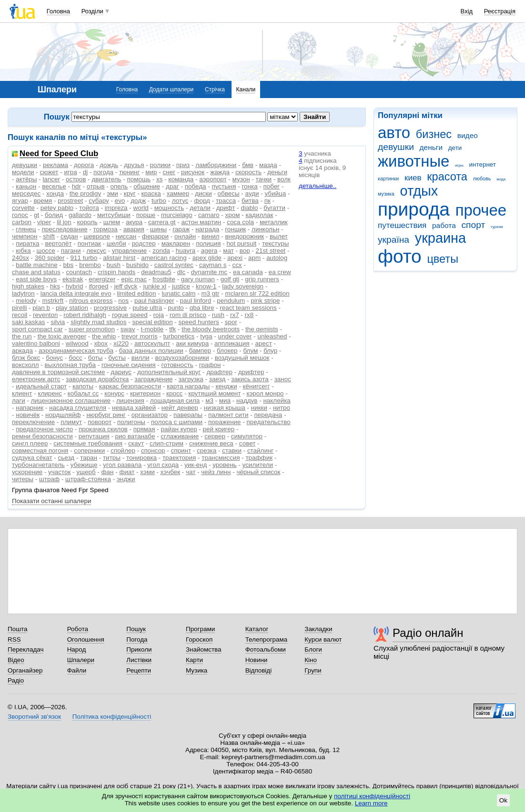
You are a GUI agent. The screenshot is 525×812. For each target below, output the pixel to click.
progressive (110, 308)
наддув (247, 401)
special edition (152, 322)
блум (250, 351)
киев (413, 178)
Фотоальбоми (266, 649)
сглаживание (180, 436)
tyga (206, 336)
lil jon (64, 222)
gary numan (198, 279)
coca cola (240, 222)
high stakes (28, 286)
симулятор (247, 436)
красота (447, 177)
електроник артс (36, 379)
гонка (249, 186)
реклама (56, 165)
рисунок (193, 172)
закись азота (250, 379)
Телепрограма (267, 639)
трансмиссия (221, 458)
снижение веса (211, 443)
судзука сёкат (32, 458)
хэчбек (170, 472)
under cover (235, 336)
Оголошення (86, 639)
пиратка (27, 243)
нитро (282, 408)
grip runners (262, 279)
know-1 (206, 286)
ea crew (280, 272)
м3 (209, 401)
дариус (121, 372)
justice (181, 286)
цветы (443, 259)
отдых (419, 191)
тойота (89, 208)
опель (119, 186)
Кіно (311, 660)
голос (20, 215)
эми (112, 193)
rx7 (235, 315)
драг (172, 186)
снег (169, 172)
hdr (76, 186)
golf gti (230, 279)
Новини (257, 660)
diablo (249, 208)
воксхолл (25, 365)
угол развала (122, 465)
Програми (200, 629)
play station (72, 308)
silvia (58, 322)
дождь (109, 165)
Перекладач (25, 649)
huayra (186, 251)
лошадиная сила (175, 401)
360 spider (50, 258)
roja (159, 315)
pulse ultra (147, 308)
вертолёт (58, 243)
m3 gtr (210, 293)
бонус (54, 358)
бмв (248, 165)
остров (76, 179)
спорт (473, 225)
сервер (215, 436)
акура (134, 222)
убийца (275, 193)
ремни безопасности (42, 436)
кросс (174, 393)
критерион (145, 393)
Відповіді (259, 670)
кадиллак (259, 215)
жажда (220, 172)
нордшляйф (63, 415)
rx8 (249, 315)
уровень (224, 465)
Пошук (136, 629)
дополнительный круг (169, 372)
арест (264, 343)
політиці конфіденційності (372, 796)
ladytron (23, 293)
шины (158, 229)
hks (55, 286)
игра (70, 172)
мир (151, 172)
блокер (227, 351)
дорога (84, 165)
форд (202, 201)
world (141, 208)
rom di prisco (188, 315)
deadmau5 (156, 272)
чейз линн (216, 472)
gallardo (80, 215)
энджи (126, 479)
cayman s (213, 265)
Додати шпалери (171, 89)
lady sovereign (243, 286)
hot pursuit (241, 243)
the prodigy (86, 193)
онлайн (185, 236)
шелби (116, 243)
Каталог (257, 629)
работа (444, 225)
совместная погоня (40, 451)
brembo (90, 265)
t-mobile (152, 329)
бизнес (434, 134)
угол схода (163, 465)
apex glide (207, 258)
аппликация (232, 343)
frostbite (164, 279)
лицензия (130, 401)
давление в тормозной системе (58, 372)
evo (120, 201)
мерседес (26, 193)
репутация (94, 436)
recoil (20, 315)
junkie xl (155, 286)
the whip (104, 336)
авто (394, 133)
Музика (197, 670)
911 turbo (84, 258)
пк (268, 201)
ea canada (248, 272)
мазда (268, 165)
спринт (181, 451)
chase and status (36, 272)
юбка (23, 251)
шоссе (46, 251)
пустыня (224, 186)
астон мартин (201, 222)
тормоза (106, 229)
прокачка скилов (103, 429)
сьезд (66, 458)
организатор (150, 415)
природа (414, 209)
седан (69, 236)
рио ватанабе (135, 436)
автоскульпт (152, 343)
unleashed (272, 336)
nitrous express (91, 301)
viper (44, 222)
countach (79, 272)
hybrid (75, 286)
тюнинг (129, 172)
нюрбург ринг (106, 415)
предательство (268, 422)
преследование (65, 229)
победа (196, 186)
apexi (235, 258)
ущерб (86, 472)
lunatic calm (179, 293)
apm (254, 258)
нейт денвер (180, 408)
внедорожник (244, 236)
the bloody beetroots (211, 329)
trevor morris (139, 336)
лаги (19, 401)
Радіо (16, 680)
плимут (71, 422)
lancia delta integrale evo (76, 293)
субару (99, 201)
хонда (55, 193)
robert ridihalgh (85, 315)
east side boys (36, 279)
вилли (141, 358)
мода (501, 179)
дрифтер (251, 372)
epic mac (134, 279)
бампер (200, 351)
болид (54, 215)
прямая (144, 429)
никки (259, 408)
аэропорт (213, 179)
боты (96, 358)
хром (233, 215)
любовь (482, 178)
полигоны (131, 422)
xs (159, 179)
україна (394, 240)
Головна (58, 11)
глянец (26, 229)
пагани (71, 251)
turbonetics (179, 336)
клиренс (50, 393)
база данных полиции (151, 351)
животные (414, 161)
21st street (271, 251)
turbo (159, 201)
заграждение (153, 379)
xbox (101, 343)
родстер (144, 243)
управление (130, 251)
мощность (169, 208)
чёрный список (258, 472)
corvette (23, 208)
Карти (194, 660)
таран (89, 458)
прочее (481, 210)
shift (49, 236)
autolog (277, 258)
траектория (179, 458)
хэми (147, 472)
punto (176, 308)
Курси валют (323, 639)
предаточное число (44, 429)
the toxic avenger (62, 336)
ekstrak (73, 279)
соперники (89, 451)
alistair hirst (119, 258)
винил (210, 236)
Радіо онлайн (428, 633)
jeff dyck (126, 286)
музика (386, 194)
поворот (100, 422)
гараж (181, 229)
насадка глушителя (78, 408)
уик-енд (196, 465)
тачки (264, 179)
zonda (161, 251)
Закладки (318, 629)
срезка (207, 451)
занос (283, 379)
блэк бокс (26, 358)
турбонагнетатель (38, 465)
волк (284, 179)
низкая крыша (225, 408)
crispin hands (116, 272)
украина (440, 238)
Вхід (467, 11)
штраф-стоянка (88, 479)
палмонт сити (228, 415)
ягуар (20, 201)
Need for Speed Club (59, 154)
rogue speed (130, 315)
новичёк (28, 415)
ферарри (155, 236)
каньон (26, 186)
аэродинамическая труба (76, 351)
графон (210, 365)
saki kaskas (28, 322)
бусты (117, 358)
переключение (33, 422)
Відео (16, 660)
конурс (114, 393)
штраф (49, 479)
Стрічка (215, 89)
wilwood (77, 343)
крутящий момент (214, 393)
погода (103, 172)
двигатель (106, 179)
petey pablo (57, 208)
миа (225, 401)
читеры (23, 479)
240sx (20, 258)
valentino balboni (36, 343)
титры (112, 458)
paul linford (196, 301)
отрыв (96, 186)
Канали (246, 89)
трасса (226, 201)
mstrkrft (53, 301)
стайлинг (260, 451)
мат (228, 251)
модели (23, 172)
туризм (497, 227)
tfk (172, 329)
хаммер (178, 193)
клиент (22, 393)
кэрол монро (265, 393)
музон (241, 179)
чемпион (25, 236)
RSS (14, 639)
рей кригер (219, 429)
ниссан (126, 236)
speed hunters (199, 322)
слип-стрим (167, 443)
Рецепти (139, 670)
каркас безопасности (130, 386)
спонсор (153, 451)
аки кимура (192, 343)
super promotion (92, 329)
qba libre (202, 308)
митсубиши (114, 215)
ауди (252, 193)
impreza (116, 208)
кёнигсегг (257, 386)
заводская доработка (97, 379)
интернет (483, 164)
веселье (54, 186)
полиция (208, 243)
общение (147, 186)
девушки (396, 147)
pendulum (231, 301)
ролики (160, 165)
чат (191, 472)
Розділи (92, 11)
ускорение (27, 472)
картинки (388, 178)
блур (270, 351)
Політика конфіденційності (112, 717)
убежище (84, 465)
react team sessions (248, 308)
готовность (177, 365)
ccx (237, 265)
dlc (181, 272)
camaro (209, 215)
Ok (503, 800)
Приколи (139, 649)
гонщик (235, 229)
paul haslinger (154, 301)
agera (209, 251)
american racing (164, 258)
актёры (26, 179)
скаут (136, 443)
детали (200, 208)
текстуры (275, 243)
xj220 (121, 343)
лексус (96, 251)
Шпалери (81, 660)
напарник (30, 408)
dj (85, 172)
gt (36, 215)
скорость (248, 172)
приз (183, 165)
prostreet (70, 201)
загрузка (191, 379)
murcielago (177, 215)
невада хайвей (134, 408)
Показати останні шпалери (51, 501)
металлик (274, 222)
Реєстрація (500, 11)
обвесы (229, 193)
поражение (225, 422)
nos (123, 301)
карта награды (188, 386)
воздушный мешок (242, 358)
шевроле (97, 236)
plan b (41, 308)
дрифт (226, 208)
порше (146, 215)
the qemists (262, 329)
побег (272, 186)
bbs (69, 265)
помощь (139, 179)
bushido (137, 265)
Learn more (371, 803)
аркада (22, 351)
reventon (45, 315)
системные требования (88, 443)
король (87, 222)
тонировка (141, 458)
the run (22, 336)
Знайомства (204, 649)
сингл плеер (30, 443)
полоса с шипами (177, 422)
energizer (102, 279)
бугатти (274, 208)
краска (151, 193)
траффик (259, 458)
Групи (313, 670)
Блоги (313, 649)
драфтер (219, 372)
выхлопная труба (70, 365)
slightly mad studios (98, 322)
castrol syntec (174, 265)
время (43, 201)
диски (203, 193)
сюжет (49, 172)
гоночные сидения (129, 365)
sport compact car (37, 329)
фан (108, 472)
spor (231, 322)
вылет (279, 236)
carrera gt (162, 222)
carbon (22, 222)
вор (245, 251)
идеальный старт (41, 386)
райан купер (179, 429)
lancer (51, 179)
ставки (232, 451)
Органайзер (25, 670)
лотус (180, 201)
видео (468, 135)
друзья (134, 165)
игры (459, 165)
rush (218, 315)
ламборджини (216, 165)
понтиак (89, 243)
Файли (77, 670)
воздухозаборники (182, 358)
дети (455, 148)
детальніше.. (318, 186)
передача (268, 415)
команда (181, 179)
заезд (217, 379)
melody (26, 301)
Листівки (139, 660)
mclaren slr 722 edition (257, 293)
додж (138, 201)
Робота (78, 629)
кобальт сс (83, 393)
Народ (77, 649)
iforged (98, 286)
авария (134, 229)
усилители (258, 465)
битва (250, 201)
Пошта (17, 629)
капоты (83, 386)
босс (76, 358)
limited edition (136, 293)
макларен (176, 243)
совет (247, 443)
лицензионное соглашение (71, 401)
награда (207, 229)
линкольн (265, 229)
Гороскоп (199, 639)
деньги (431, 147)
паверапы (188, 415)
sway (128, 329)
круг (130, 193)
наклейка (277, 401)
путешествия (402, 225)
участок (59, 472)
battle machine (36, 265)
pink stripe (265, 301)
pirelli (19, 308)
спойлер (123, 451)
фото (400, 256)
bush (114, 265)
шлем (112, 222)
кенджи (226, 386)
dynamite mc (209, 272)
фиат (127, 472)
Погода (137, 639)
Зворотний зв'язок (34, 717)
